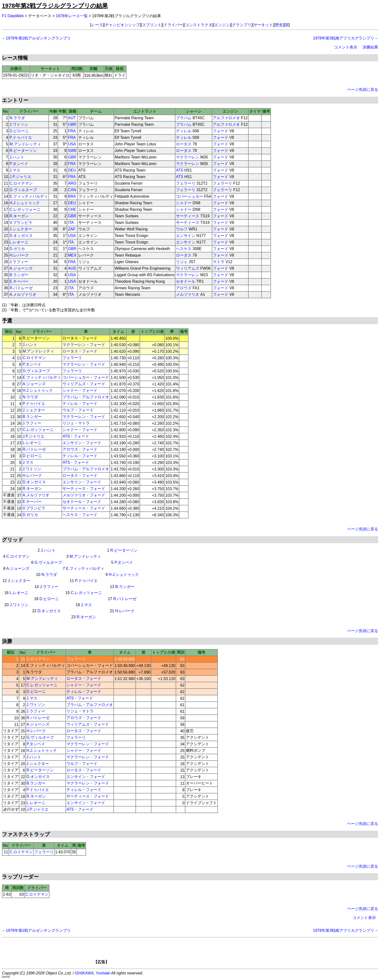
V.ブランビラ (21, 223)
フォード (221, 131)
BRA (72, 196)
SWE (72, 151)
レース (97, 25)
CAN (72, 190)
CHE (72, 209)
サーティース (188, 216)
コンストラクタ (199, 25)
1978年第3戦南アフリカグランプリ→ (346, 38)
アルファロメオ (226, 118)
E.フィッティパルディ (29, 196)
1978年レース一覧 (72, 16)
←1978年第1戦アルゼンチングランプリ (36, 38)
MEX (72, 255)
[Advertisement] (198, 952)
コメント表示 (346, 47)
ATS (180, 170)
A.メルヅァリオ (23, 294)
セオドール (186, 281)
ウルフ (182, 229)
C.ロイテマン (21, 183)
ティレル (184, 131)
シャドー (184, 203)
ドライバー (173, 25)
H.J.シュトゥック (24, 203)
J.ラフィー (19, 262)
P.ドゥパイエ (21, 137)
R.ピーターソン (23, 151)
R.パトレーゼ (21, 288)
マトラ (219, 262)
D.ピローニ (19, 131)
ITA (71, 223)
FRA (72, 131)
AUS (72, 268)
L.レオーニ (19, 242)
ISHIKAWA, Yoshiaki (93, 973)
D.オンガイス (21, 236)
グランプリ (242, 25)
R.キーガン (19, 216)
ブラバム (184, 118)
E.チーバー (19, 281)
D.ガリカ (17, 249)
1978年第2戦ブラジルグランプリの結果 (55, 6)
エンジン (222, 25)
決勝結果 (370, 47)
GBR (72, 124)
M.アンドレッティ (25, 144)
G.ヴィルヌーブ (23, 190)
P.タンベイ (19, 164)
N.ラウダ (17, 118)
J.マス (15, 170)
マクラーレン (188, 157)
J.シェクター (21, 229)
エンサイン (186, 236)
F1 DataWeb (13, 16)
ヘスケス (184, 249)
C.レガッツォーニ (25, 209)
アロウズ (184, 288)
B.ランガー (19, 275)
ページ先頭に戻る (363, 90)
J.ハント (17, 157)
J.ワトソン (19, 124)
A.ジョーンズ (21, 268)
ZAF (71, 229)
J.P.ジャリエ (20, 177)
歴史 (279, 25)
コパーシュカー (190, 196)
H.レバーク (19, 255)
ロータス (184, 144)
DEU (72, 170)
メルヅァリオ (188, 294)
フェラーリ (186, 183)
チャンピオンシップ (122, 25)
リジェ (182, 262)
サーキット (263, 25)
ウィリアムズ (188, 268)
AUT (72, 118)
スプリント (152, 25)
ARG (72, 183)
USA (72, 144)
